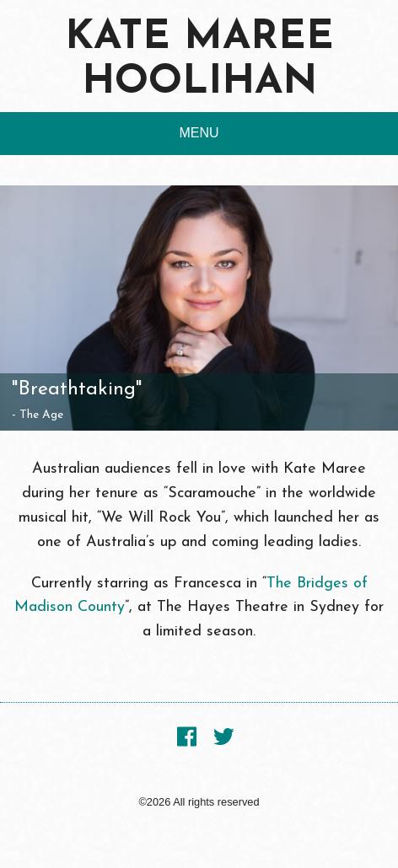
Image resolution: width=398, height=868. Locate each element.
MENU (199, 133)
